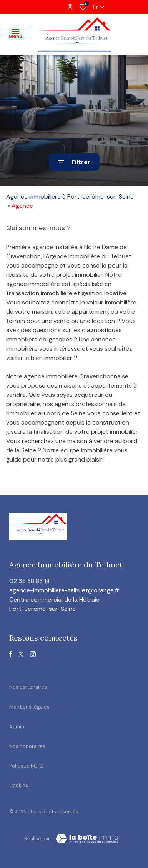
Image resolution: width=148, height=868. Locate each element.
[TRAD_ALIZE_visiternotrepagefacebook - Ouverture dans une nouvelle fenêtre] (11, 654)
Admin (17, 727)
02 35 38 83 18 (29, 581)
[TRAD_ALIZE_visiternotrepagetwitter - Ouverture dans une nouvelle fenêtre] (21, 654)
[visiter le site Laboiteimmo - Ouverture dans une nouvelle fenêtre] (87, 839)
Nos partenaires (28, 687)
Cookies (19, 785)
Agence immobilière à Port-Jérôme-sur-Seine (70, 197)
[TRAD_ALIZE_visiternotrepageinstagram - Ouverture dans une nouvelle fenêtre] (33, 654)
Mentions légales (29, 707)
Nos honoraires (27, 746)
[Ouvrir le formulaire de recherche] (74, 162)
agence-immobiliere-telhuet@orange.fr (64, 590)
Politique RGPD (27, 766)
